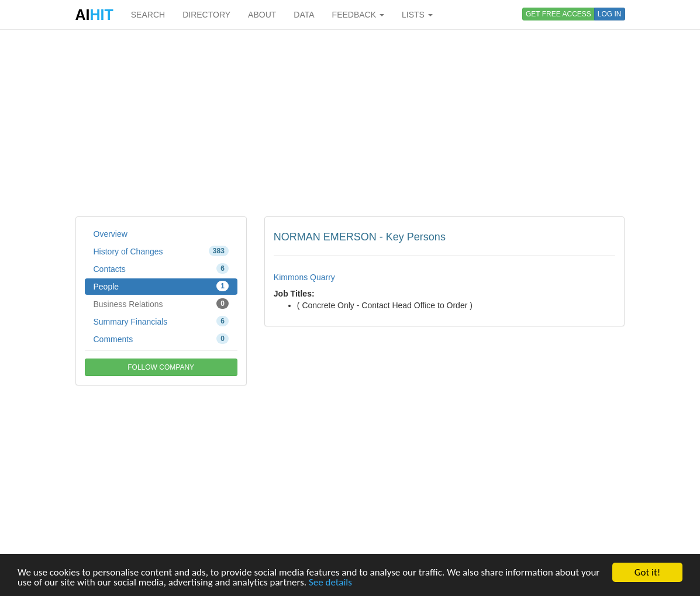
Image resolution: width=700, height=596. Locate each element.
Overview (111, 234)
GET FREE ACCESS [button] (558, 14)
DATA (304, 15)
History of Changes (161, 251)
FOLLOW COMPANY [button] (161, 367)
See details (330, 583)
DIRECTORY (206, 15)
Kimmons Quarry (304, 277)
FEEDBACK (358, 15)
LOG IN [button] (610, 14)
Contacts (161, 268)
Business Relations (161, 304)
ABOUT (262, 15)
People (161, 286)
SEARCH (148, 15)
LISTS (417, 15)
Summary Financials (161, 321)
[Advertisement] (350, 123)
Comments (161, 339)
